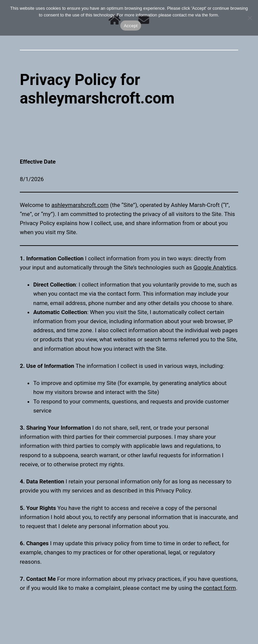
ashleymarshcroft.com (80, 205)
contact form (219, 588)
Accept (131, 26)
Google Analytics (215, 267)
